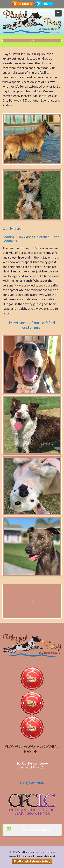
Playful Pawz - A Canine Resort (36, 830)
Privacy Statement (45, 856)
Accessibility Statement (22, 856)
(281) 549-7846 (32, 783)
